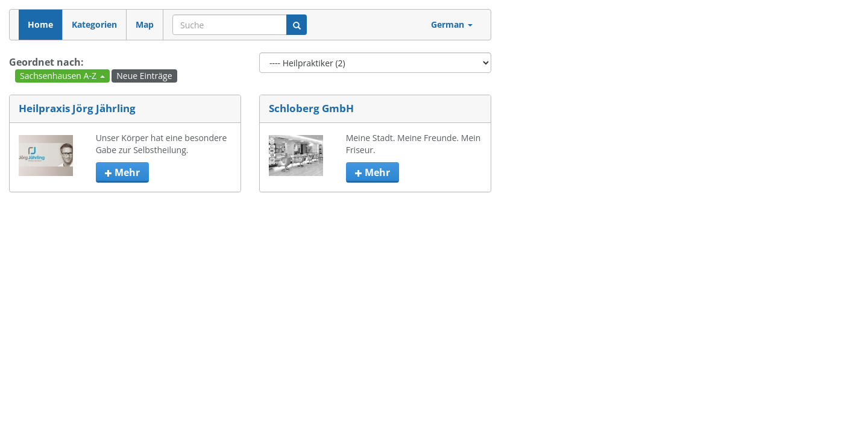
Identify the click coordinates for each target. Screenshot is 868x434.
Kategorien (94, 24)
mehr (122, 172)
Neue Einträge (144, 76)
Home (40, 24)
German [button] (452, 24)
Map (145, 24)
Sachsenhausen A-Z (62, 76)
